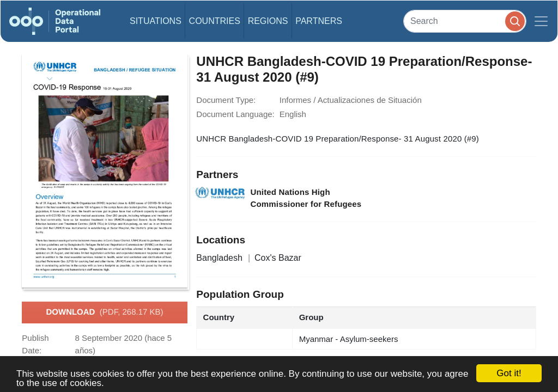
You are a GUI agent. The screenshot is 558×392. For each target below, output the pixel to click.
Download (104, 313)
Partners (319, 21)
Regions (268, 21)
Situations (156, 21)
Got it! (509, 373)
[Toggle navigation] (541, 21)
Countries (215, 21)
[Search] (465, 21)
